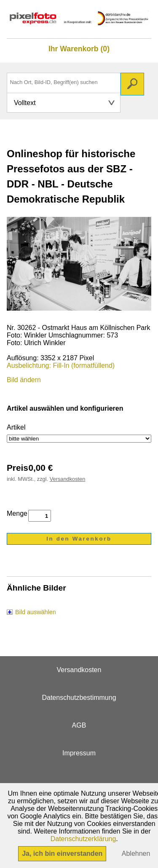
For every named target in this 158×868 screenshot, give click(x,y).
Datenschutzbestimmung (79, 698)
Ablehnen (136, 853)
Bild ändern (24, 380)
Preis (17, 468)
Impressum (79, 753)
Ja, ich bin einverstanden (62, 853)
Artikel (16, 427)
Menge (17, 513)
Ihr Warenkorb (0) (79, 49)
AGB (79, 725)
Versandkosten (68, 479)
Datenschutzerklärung (83, 839)
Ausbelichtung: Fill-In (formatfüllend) (61, 365)
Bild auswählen (36, 612)
